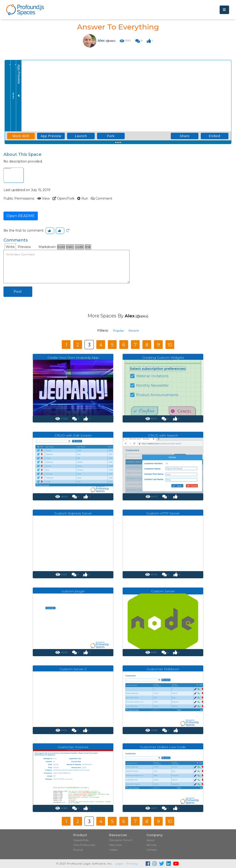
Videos (113, 850)
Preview (24, 247)
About (150, 840)
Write (10, 247)
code (79, 247)
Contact (152, 850)
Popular (119, 331)
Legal (119, 864)
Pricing (78, 850)
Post (18, 292)
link (88, 247)
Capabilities (81, 840)
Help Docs (115, 845)
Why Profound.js (84, 845)
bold (61, 247)
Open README (21, 216)
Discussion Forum (121, 840)
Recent (134, 331)
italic (70, 247)
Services (151, 845)
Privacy (132, 864)
